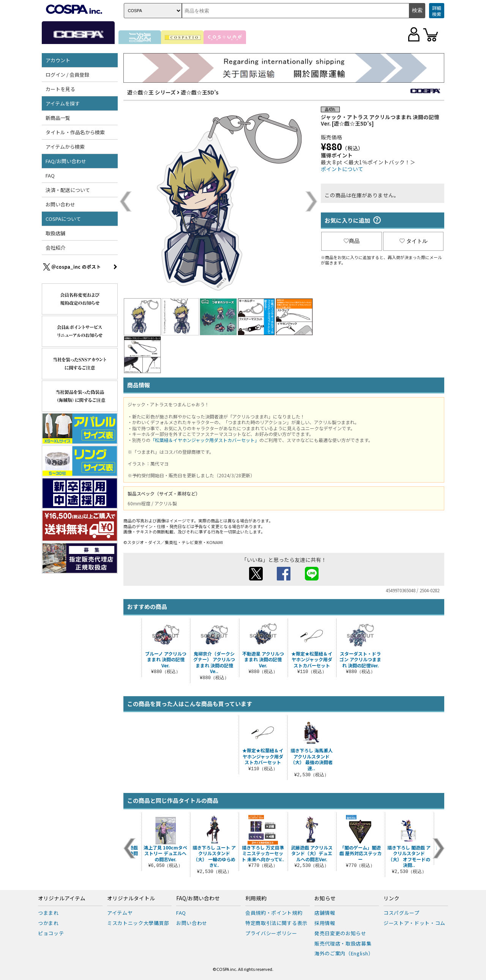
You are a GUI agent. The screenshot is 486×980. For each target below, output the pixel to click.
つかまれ (48, 923)
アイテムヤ (120, 913)
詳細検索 (437, 11)
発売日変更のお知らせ (340, 933)
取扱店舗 (55, 233)
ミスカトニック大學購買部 (138, 923)
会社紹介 (55, 248)
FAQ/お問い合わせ (66, 161)
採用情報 (325, 923)
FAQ (50, 175)
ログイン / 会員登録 (67, 75)
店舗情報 (325, 913)
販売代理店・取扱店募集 (343, 943)
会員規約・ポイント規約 (274, 913)
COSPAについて (63, 219)
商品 (352, 241)
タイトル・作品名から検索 (75, 132)
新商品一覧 (58, 118)
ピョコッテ (51, 933)
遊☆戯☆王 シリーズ (151, 92)
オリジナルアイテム (62, 898)
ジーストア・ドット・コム (414, 923)
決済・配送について (68, 190)
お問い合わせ (60, 204)
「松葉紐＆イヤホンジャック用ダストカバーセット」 (205, 440)
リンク (391, 898)
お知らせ (325, 898)
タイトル (413, 241)
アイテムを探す (63, 103)
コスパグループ (402, 913)
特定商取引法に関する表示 (276, 923)
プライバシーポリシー (271, 933)
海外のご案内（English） (344, 953)
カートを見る (60, 89)
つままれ (48, 913)
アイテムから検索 (65, 147)
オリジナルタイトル (131, 898)
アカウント (58, 60)
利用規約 (256, 898)
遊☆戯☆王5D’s (200, 92)
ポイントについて (342, 169)
